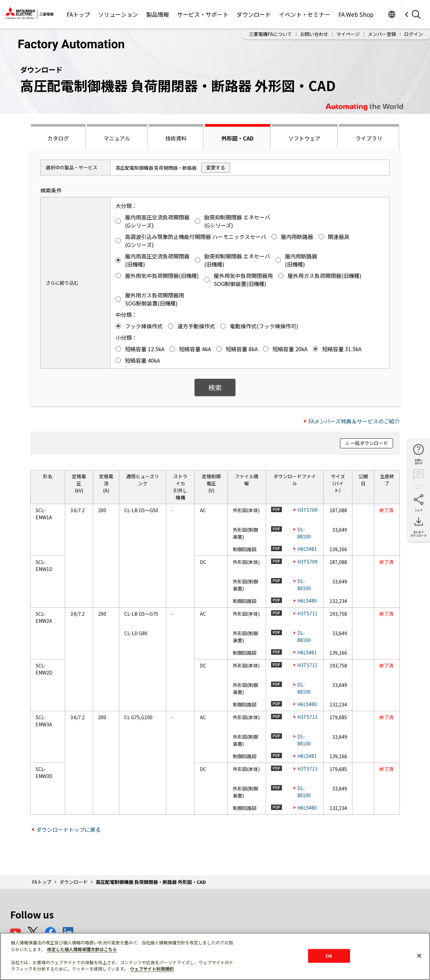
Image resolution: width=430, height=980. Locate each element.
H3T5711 (307, 613)
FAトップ (78, 14)
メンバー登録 (382, 34)
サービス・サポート (203, 14)
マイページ (348, 34)
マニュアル (117, 138)
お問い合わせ (314, 34)
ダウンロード (254, 14)
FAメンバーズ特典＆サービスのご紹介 (354, 421)
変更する (216, 167)
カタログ (58, 138)
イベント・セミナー (305, 14)
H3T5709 (307, 510)
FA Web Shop (356, 14)
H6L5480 (307, 601)
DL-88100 (304, 533)
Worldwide (392, 14)
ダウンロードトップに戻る (69, 829)
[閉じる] (419, 955)
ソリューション (118, 14)
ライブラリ (369, 138)
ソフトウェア (304, 138)
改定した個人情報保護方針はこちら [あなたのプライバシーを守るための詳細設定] (82, 949)
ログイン (414, 34)
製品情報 (158, 14)
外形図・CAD (238, 138)
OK (329, 956)
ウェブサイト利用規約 (152, 969)
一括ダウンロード (369, 443)
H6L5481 (307, 549)
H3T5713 (307, 717)
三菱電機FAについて (270, 34)
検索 (215, 387)
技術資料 (176, 138)
